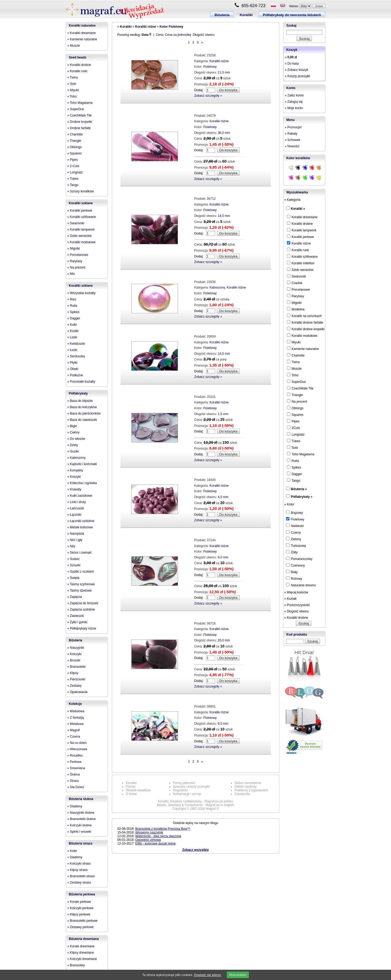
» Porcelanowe (78, 255)
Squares (295, 415)
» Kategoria (292, 200)
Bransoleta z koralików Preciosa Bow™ (163, 829)
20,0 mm (224, 640)
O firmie (131, 794)
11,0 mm (224, 72)
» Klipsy (73, 673)
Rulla (293, 461)
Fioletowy (210, 67)
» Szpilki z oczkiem (81, 572)
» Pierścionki (76, 679)
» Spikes (73, 312)
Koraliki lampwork (302, 230)
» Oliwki (73, 369)
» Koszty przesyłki (297, 76)
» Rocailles (75, 755)
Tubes (294, 441)
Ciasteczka (242, 794)
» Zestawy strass (79, 883)
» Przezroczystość (297, 605)
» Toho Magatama (80, 103)
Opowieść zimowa (148, 840)
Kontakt (131, 783)
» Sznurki (74, 565)
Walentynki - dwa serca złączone (158, 836)
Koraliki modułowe (302, 335)
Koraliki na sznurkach (304, 316)
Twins (293, 362)
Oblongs (295, 408)
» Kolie (72, 851)
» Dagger (74, 318)
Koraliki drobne (300, 223)
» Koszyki (74, 477)
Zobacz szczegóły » (208, 96)
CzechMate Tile (300, 388)
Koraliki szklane (81, 203)
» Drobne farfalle (79, 128)
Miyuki (294, 342)
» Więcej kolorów (296, 592)
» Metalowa (75, 724)
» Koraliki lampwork (81, 230)
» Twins (73, 77)
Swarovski (296, 276)
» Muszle (74, 46)
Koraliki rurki (298, 250)
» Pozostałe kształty (81, 382)
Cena (160, 35)
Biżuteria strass (81, 844)
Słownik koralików (138, 790)
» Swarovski (76, 223)
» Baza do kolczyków (82, 407)
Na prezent (297, 401)
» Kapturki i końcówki (82, 464)
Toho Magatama (301, 454)
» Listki (72, 337)
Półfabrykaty (78, 393)
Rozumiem (238, 975)
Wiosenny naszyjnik (149, 832)
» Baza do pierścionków (84, 413)
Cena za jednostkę (178, 35)
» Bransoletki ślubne (81, 819)
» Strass (73, 781)
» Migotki (74, 248)
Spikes (294, 467)
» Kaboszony (76, 458)
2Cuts (293, 428)
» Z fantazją (76, 718)
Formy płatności (184, 783)
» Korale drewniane (81, 946)
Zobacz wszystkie (195, 850)
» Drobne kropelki (80, 122)
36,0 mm (224, 133)
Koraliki (246, 15)
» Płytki (72, 363)
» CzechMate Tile (79, 115)
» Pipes (73, 160)
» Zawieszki (76, 616)
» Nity (71, 546)
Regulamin (180, 790)
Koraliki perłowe (300, 237)
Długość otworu (204, 35)
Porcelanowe (298, 289)
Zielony (294, 539)
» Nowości (292, 146)
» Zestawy (74, 686)
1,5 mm (223, 414)
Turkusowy (296, 545)
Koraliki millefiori (301, 263)
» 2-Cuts (73, 166)
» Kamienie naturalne (82, 39)
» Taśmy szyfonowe (81, 584)
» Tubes (73, 179)
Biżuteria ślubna (81, 799)
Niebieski (295, 526)
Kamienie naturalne (303, 349)
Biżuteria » (299, 489)
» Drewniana (76, 768)
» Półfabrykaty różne (82, 628)
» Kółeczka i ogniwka (82, 483)
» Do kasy (292, 64)
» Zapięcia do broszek (83, 603)
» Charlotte (75, 134)
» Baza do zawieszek (82, 420)
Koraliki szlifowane (302, 256)
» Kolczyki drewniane (82, 959)
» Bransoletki (76, 667)
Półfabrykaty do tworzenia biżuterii (292, 15)
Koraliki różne (145, 27)
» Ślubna (73, 774)
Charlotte (296, 355)
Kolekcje (75, 704)
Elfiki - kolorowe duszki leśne (155, 844)
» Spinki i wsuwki (79, 832)
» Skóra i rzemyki (79, 553)
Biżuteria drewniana (84, 939)
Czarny (293, 532)
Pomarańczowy (299, 559)
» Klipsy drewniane (81, 953)
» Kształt (290, 599)
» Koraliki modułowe (81, 242)
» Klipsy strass (77, 870)
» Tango (73, 185)
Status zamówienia (248, 783)
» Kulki (72, 325)
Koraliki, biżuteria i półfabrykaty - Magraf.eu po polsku (195, 801)
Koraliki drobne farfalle (305, 322)
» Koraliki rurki (77, 71)
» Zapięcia (74, 597)
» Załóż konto (294, 95)
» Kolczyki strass (79, 864)
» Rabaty (291, 134)
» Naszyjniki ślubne (81, 813)
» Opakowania (77, 692)
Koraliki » (298, 209)
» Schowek (293, 140)
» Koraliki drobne (79, 65)
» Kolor (289, 504)
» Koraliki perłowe (80, 211)
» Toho (72, 96)
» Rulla (72, 306)
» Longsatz (75, 172)
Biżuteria (222, 15)
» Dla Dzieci (76, 787)
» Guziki (73, 451)
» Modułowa (76, 711)
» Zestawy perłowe (80, 927)
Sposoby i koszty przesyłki (191, 787)
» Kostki (73, 331)
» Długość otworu (296, 611)
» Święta (73, 578)
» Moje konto (294, 108)
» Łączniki (74, 515)
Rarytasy (295, 296)
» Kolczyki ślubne (79, 825)
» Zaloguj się (294, 102)
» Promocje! (293, 127)
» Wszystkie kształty (81, 293)
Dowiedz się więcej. (208, 975)
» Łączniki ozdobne (81, 521)
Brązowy (295, 513)
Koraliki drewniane (302, 217)
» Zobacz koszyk (296, 70)
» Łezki (72, 350)
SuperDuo (296, 382)
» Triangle (74, 141)
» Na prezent (76, 267)
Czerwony (295, 565)
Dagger (294, 474)
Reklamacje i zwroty (187, 794)
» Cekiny (73, 432)
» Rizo (72, 299)
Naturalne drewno (301, 585)
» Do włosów (76, 439)
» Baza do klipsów (80, 401)
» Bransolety (76, 965)
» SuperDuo (76, 109)
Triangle (295, 395)
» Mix (71, 274)
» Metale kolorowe (80, 527)
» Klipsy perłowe (79, 914)
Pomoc (131, 787)
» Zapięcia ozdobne (81, 610)
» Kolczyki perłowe (80, 908)
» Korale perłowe (79, 902)
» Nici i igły (75, 540)
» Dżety (73, 445)
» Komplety (75, 470)
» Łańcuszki (76, 508)
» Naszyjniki (76, 648)
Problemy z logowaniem (251, 790)
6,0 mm (223, 557)
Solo (292, 447)
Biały (292, 572)
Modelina (296, 309)
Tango (294, 480)
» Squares (74, 153)
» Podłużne (75, 375)
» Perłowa (74, 762)
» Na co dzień (77, 743)
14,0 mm (224, 216)
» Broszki (74, 660)
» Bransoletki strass (81, 876)
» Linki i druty (77, 502)
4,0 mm (223, 497)
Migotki (294, 303)
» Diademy (75, 806)
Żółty (292, 552)
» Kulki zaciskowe (80, 496)
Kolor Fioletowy (171, 27)
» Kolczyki (74, 654)
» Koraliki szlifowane (82, 217)
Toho (293, 375)
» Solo (72, 84)
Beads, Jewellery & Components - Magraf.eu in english (195, 805)
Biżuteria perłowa (82, 894)
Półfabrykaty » (302, 497)
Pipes (293, 421)
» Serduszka (76, 356)
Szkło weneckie (300, 270)
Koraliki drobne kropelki (306, 329)
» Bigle (72, 426)
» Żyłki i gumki (77, 622)
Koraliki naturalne (82, 26)
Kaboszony (217, 287)
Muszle (294, 368)
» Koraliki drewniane (81, 33)
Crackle (295, 283)
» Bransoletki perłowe (82, 921)
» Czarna (74, 737)
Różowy (294, 578)
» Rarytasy (75, 261)
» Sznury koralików (81, 191)
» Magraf (73, 730)
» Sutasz (73, 559)
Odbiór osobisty (246, 787)
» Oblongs (74, 147)
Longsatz (296, 434)
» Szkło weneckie (79, 236)
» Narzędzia (76, 534)
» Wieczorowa (77, 749)
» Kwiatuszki (76, 344)
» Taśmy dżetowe (79, 591)
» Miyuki (73, 90)
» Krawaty (74, 489)
